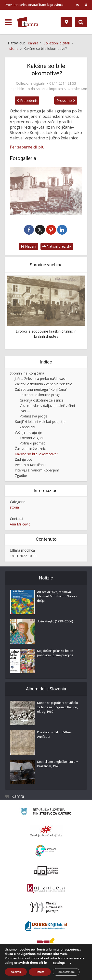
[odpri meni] (8, 22)
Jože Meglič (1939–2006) (55, 622)
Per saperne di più (27, 147)
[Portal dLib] (46, 871)
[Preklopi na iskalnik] (81, 22)
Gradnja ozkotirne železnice (42, 400)
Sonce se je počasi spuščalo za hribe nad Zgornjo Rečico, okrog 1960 (58, 707)
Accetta (16, 972)
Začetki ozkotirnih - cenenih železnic (43, 384)
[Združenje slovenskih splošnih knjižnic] (46, 889)
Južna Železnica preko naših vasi (40, 379)
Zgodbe (21, 476)
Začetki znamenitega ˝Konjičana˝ (41, 390)
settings (59, 963)
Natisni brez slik (57, 247)
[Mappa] (66, 22)
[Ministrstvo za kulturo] (46, 812)
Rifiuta (40, 972)
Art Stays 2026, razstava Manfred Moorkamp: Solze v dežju (57, 597)
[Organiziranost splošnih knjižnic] (46, 831)
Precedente (28, 101)
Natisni (28, 247)
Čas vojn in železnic (30, 449)
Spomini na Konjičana (27, 373)
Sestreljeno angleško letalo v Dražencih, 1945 (57, 764)
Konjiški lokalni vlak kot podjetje (40, 422)
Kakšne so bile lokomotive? (36, 454)
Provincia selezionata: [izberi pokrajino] (34, 5)
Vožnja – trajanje (28, 433)
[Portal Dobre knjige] (46, 926)
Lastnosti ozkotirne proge (40, 395)
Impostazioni (66, 972)
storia (14, 507)
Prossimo (66, 101)
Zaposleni (27, 427)
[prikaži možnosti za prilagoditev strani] (78, 5)
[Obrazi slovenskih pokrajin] (46, 908)
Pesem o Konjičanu (30, 465)
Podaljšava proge (33, 416)
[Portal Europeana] (46, 851)
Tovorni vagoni (32, 438)
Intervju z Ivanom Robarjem (37, 470)
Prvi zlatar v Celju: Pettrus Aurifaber (54, 735)
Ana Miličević (20, 524)
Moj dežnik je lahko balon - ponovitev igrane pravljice (56, 653)
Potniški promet (32, 443)
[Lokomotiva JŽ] (46, 191)
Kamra (18, 797)
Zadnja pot (23, 460)
